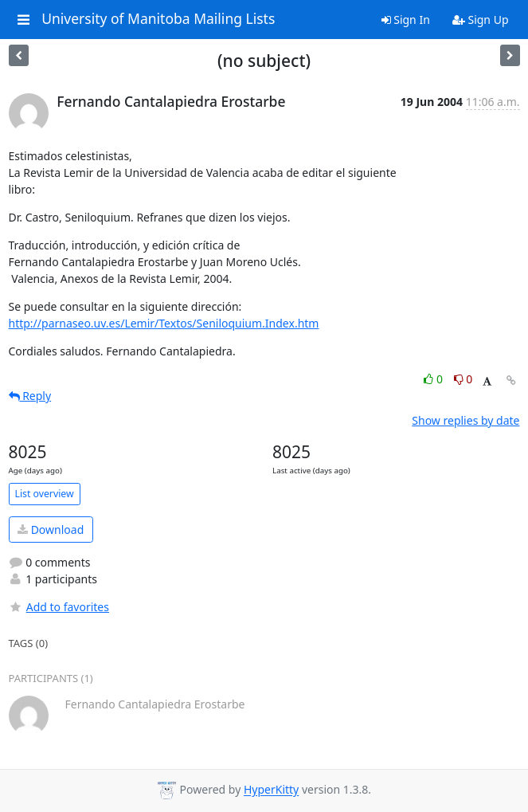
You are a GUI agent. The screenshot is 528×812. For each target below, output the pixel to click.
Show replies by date (465, 420)
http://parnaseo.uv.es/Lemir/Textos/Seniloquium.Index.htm (164, 323)
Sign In (406, 20)
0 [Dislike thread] (463, 379)
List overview (45, 494)
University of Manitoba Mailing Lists (158, 19)
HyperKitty (271, 790)
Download (51, 530)
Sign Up (481, 20)
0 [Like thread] (434, 379)
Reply (30, 396)
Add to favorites (59, 607)
